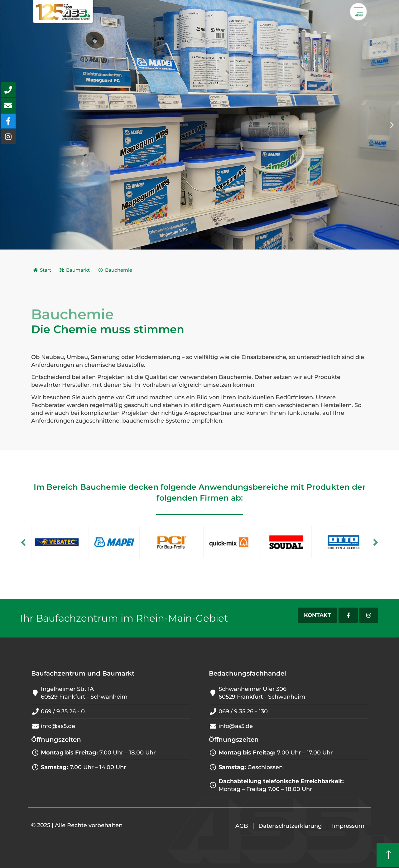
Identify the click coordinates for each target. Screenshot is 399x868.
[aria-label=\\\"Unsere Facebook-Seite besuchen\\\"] (8, 121)
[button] (392, 125)
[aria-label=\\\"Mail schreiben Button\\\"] (8, 105)
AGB (242, 826)
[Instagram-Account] (369, 615)
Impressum (348, 826)
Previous (23, 542)
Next (376, 542)
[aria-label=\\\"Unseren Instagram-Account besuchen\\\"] (8, 137)
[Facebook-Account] (348, 615)
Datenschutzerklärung (290, 826)
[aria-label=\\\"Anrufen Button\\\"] (8, 90)
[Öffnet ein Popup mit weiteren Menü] (358, 12)
